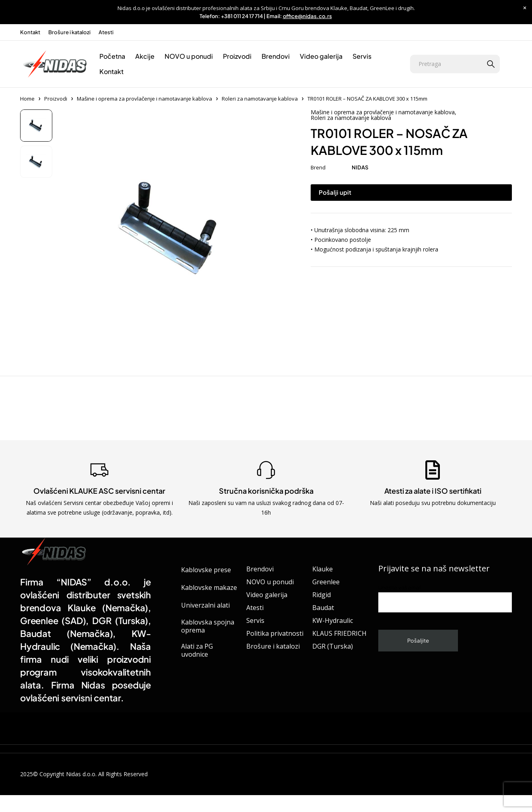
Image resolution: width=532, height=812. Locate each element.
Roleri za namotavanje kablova (260, 99)
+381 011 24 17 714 (242, 16)
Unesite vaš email (445, 598)
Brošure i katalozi (69, 32)
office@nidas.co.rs (307, 16)
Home (27, 99)
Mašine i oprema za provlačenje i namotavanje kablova (144, 99)
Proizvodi (56, 99)
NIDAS (360, 167)
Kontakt (30, 32)
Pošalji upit (335, 192)
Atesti (106, 32)
